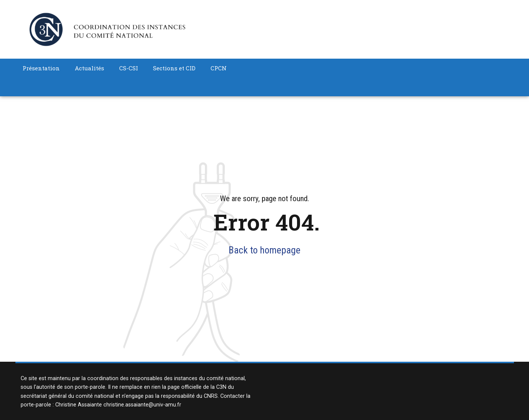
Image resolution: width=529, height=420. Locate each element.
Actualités (89, 68)
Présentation (41, 68)
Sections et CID (174, 68)
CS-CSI (129, 68)
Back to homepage (264, 250)
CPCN (219, 68)
